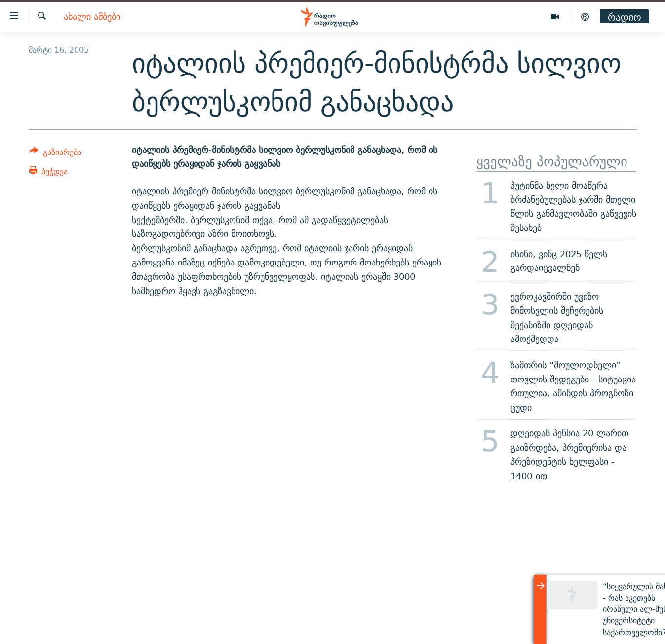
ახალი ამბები (92, 17)
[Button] (56, 154)
